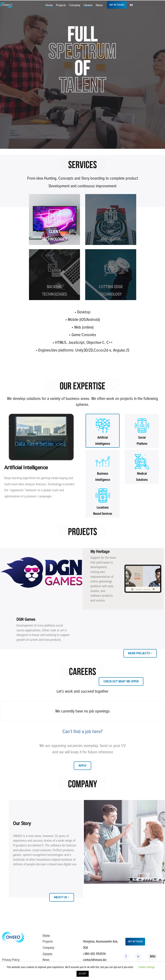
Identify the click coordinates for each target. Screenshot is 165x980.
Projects (61, 5)
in (138, 956)
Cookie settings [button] (146, 967)
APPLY (82, 766)
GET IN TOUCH (117, 5)
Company (75, 5)
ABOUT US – (62, 897)
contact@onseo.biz (95, 960)
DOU (153, 956)
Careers (88, 5)
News (99, 5)
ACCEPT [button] (83, 974)
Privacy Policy (11, 960)
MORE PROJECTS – (140, 653)
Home (49, 5)
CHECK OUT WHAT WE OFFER (121, 681)
